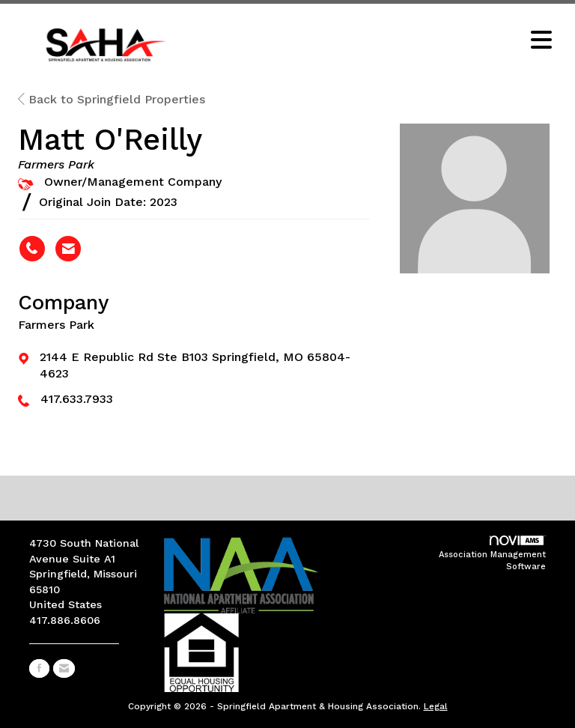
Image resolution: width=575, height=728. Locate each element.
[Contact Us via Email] (64, 668)
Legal (436, 706)
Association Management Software (492, 553)
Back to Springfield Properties (112, 99)
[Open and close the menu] (377, 41)
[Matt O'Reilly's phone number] (32, 249)
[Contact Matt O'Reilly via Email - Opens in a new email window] (68, 249)
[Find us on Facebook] (39, 668)
